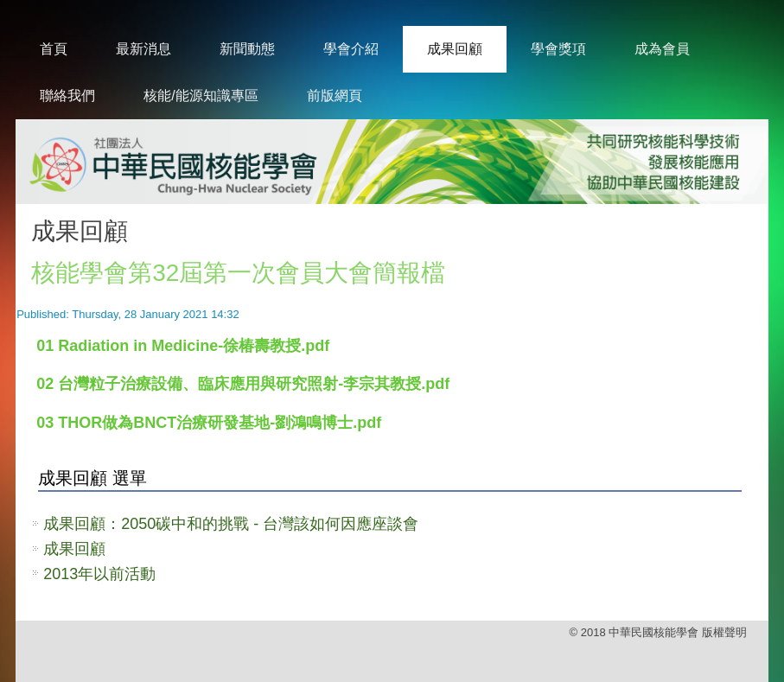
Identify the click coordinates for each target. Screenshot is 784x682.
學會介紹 (351, 49)
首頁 (54, 49)
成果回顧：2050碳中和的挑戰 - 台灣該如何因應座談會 (231, 524)
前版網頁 (335, 96)
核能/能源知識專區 (201, 96)
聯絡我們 (67, 96)
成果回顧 (455, 49)
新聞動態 (247, 49)
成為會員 (662, 49)
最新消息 (143, 49)
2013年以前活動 (99, 574)
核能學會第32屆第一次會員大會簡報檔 (238, 273)
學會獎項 (558, 49)
